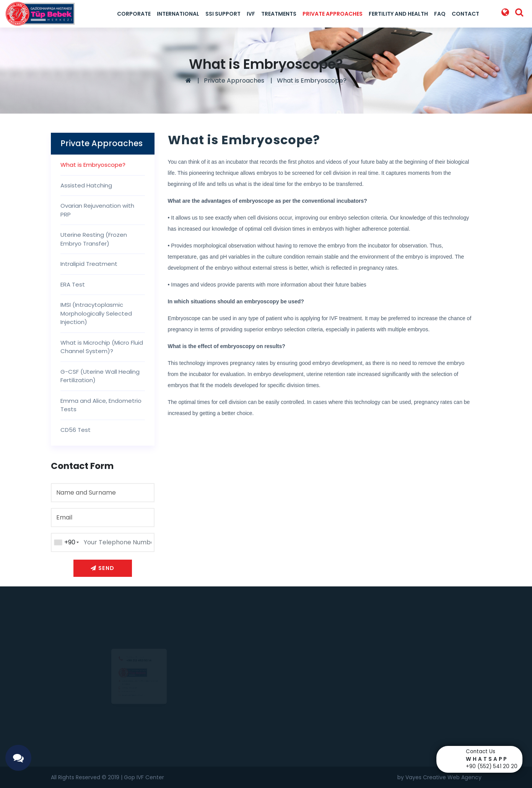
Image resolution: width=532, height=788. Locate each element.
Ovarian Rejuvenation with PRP (97, 210)
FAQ (440, 14)
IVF (251, 14)
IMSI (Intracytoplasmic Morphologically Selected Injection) (96, 313)
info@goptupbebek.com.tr (130, 704)
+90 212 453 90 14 (139, 642)
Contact (465, 14)
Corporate (134, 14)
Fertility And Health (398, 14)
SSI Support (223, 14)
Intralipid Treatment (89, 264)
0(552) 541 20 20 (122, 690)
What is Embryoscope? (312, 81)
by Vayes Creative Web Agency (439, 777)
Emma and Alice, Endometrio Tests (101, 405)
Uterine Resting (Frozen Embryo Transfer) (94, 239)
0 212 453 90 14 (119, 697)
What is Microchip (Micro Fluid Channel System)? (102, 347)
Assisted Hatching (86, 185)
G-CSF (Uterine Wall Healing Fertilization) (100, 376)
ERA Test (73, 284)
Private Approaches (333, 14)
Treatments (279, 14)
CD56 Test (76, 430)
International (178, 14)
